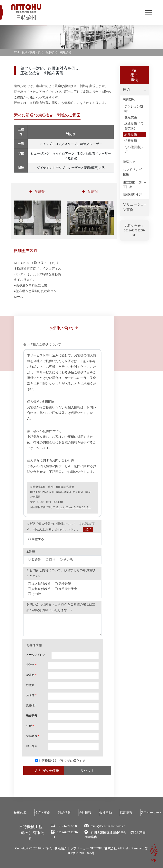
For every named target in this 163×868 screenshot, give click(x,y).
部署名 (31, 675)
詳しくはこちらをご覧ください (73, 507)
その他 (66, 560)
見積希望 (63, 584)
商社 (50, 560)
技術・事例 (42, 813)
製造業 (35, 560)
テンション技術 (134, 109)
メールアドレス (37, 655)
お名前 (31, 695)
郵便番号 (32, 716)
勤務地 (31, 706)
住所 (30, 726)
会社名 (31, 665)
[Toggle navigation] (149, 12)
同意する (36, 539)
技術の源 (20, 813)
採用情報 (126, 813)
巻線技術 (131, 117)
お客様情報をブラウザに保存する (60, 761)
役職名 (30, 685)
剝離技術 (131, 134)
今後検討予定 (66, 589)
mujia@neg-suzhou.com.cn (108, 826)
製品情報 (64, 813)
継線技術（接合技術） (134, 126)
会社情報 (85, 813)
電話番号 (33, 736)
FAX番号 (32, 746)
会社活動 (106, 813)
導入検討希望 (39, 584)
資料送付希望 (39, 589)
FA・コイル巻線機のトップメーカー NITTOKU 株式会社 (78, 848)
